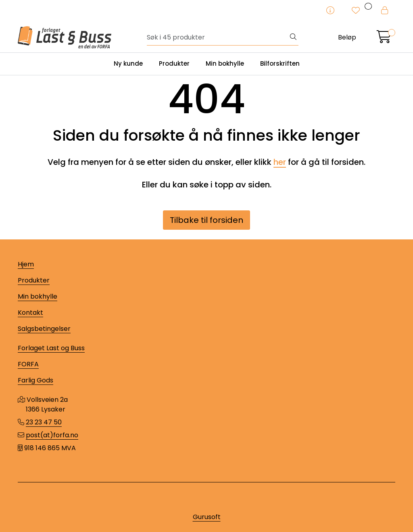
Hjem (26, 264)
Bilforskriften (280, 63)
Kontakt (30, 313)
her (280, 162)
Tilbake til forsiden (206, 220)
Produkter (174, 63)
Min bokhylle (225, 63)
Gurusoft (207, 517)
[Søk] (218, 37)
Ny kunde (128, 63)
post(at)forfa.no (52, 435)
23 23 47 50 (44, 422)
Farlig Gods (35, 380)
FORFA (28, 364)
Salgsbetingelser (44, 329)
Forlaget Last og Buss (51, 348)
